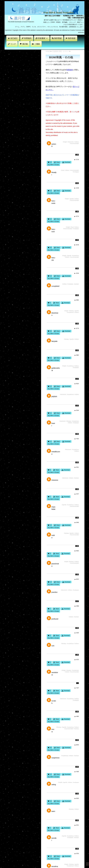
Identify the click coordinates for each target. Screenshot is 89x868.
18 (51, 276)
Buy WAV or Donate (53, 165)
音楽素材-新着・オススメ (61, 51)
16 (51, 358)
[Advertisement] (46, 48)
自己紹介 (14, 38)
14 (51, 774)
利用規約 (28, 38)
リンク (13, 44)
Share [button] (58, 162)
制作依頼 (72, 38)
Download (67, 162)
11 (51, 413)
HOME (48, 51)
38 (51, 247)
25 (51, 331)
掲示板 (25, 44)
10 (51, 801)
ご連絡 (37, 44)
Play (49, 143)
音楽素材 (43, 38)
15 (51, 386)
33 (51, 219)
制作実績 (58, 38)
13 (51, 191)
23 (51, 162)
